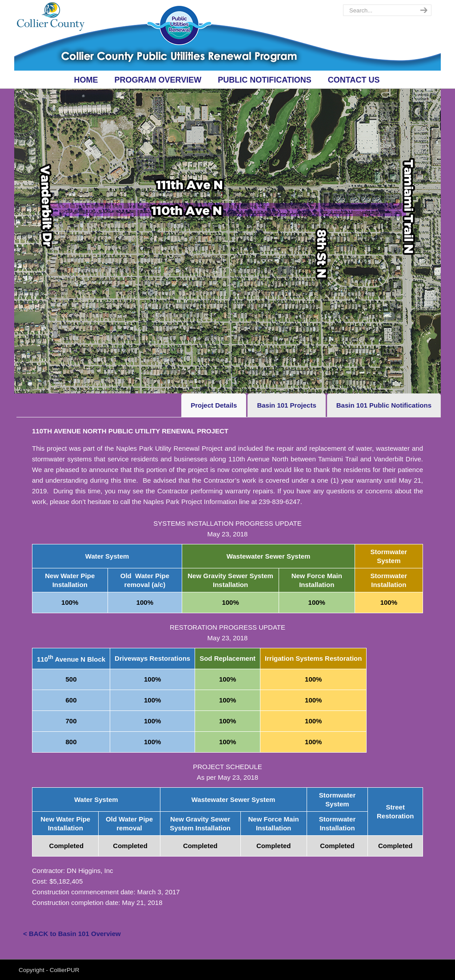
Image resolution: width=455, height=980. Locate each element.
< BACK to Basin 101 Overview (72, 934)
